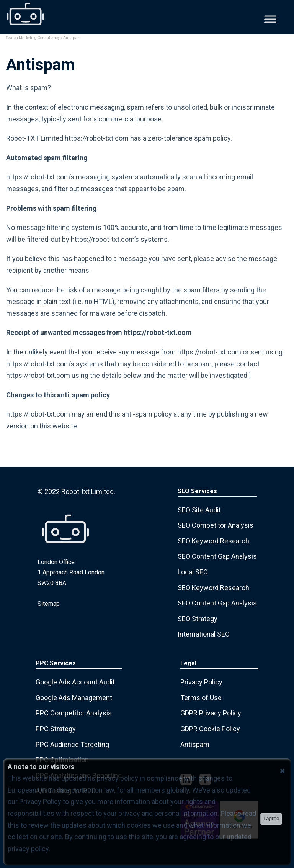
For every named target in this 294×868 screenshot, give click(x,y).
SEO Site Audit (199, 510)
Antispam (195, 744)
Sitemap (49, 604)
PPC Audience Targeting (72, 744)
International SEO (204, 634)
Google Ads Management (74, 698)
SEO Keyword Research (213, 541)
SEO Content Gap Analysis (217, 556)
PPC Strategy (56, 729)
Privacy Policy (201, 682)
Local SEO (193, 572)
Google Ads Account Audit (75, 682)
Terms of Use (201, 698)
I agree (271, 818)
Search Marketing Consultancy (33, 38)
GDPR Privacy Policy (211, 713)
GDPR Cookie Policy (210, 729)
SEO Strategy (198, 619)
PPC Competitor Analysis (74, 713)
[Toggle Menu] (270, 19)
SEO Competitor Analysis (216, 525)
